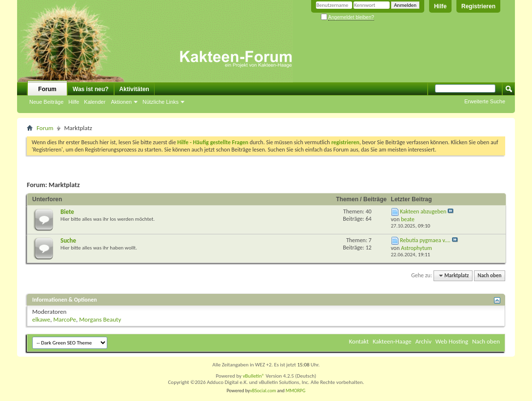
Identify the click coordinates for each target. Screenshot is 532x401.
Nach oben (489, 276)
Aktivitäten (134, 89)
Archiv (424, 341)
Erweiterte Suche (485, 101)
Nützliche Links (160, 102)
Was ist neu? (91, 89)
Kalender (95, 102)
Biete (67, 212)
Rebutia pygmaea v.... (425, 240)
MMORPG (296, 391)
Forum (47, 89)
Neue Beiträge (46, 102)
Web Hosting (452, 341)
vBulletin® (254, 376)
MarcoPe (65, 319)
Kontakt (359, 341)
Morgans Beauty (100, 319)
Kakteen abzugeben (423, 211)
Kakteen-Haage (392, 341)
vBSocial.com (264, 391)
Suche (68, 240)
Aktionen (121, 102)
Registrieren (478, 6)
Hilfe (440, 6)
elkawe (41, 319)
